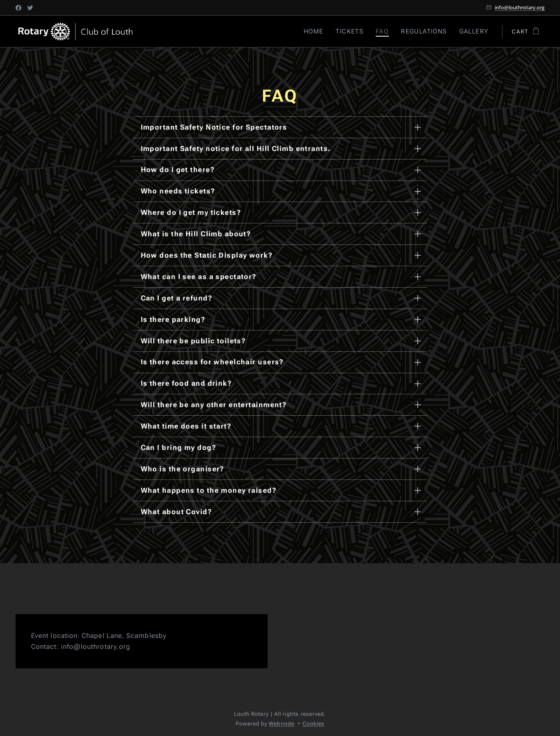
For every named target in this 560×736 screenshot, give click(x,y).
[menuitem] (317, 32)
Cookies (314, 724)
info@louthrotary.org (520, 7)
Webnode (282, 724)
